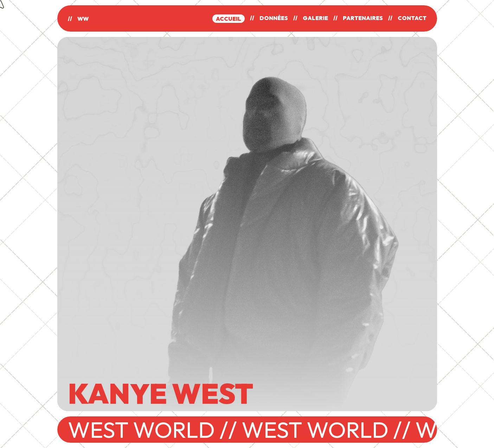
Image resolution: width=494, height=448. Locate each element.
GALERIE (315, 18)
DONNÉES (274, 18)
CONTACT (412, 18)
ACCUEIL (229, 19)
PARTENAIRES (363, 18)
